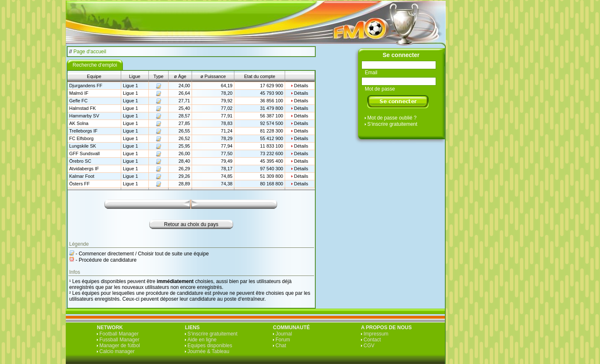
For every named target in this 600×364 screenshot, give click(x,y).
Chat (281, 346)
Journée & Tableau (208, 351)
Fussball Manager (119, 340)
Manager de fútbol (120, 346)
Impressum (376, 334)
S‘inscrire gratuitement (392, 124)
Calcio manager (117, 351)
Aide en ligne (202, 340)
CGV (369, 346)
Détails (301, 86)
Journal (284, 334)
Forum (283, 340)
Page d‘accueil (90, 52)
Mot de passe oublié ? (392, 118)
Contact (372, 340)
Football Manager (119, 334)
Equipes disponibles (210, 346)
